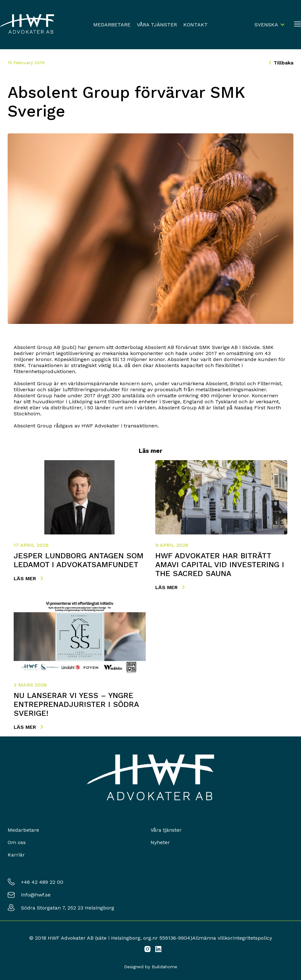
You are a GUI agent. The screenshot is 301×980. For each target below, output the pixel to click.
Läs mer (28, 578)
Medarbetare (112, 25)
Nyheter (160, 842)
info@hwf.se (36, 895)
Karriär (16, 855)
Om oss (17, 842)
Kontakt (196, 25)
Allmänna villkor (212, 938)
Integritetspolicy (252, 938)
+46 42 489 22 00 (42, 882)
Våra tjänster (157, 25)
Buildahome (164, 967)
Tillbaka (281, 63)
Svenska (266, 25)
